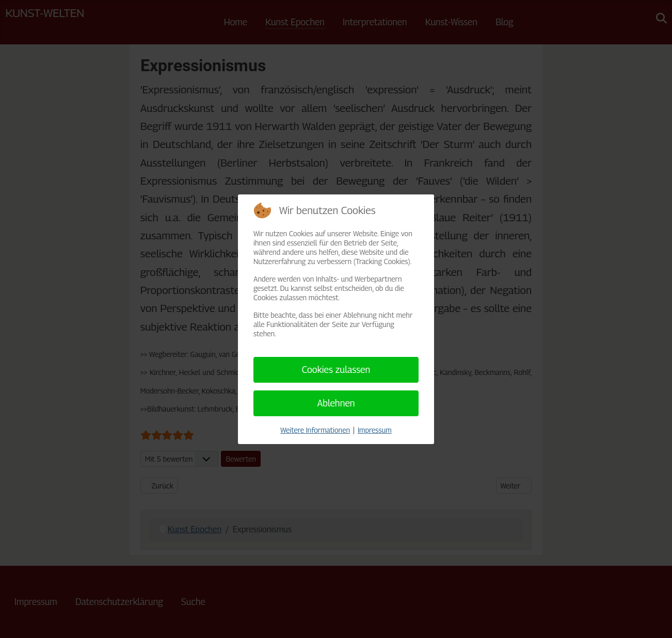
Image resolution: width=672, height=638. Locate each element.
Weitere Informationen (315, 430)
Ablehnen (336, 403)
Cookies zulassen (336, 370)
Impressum (375, 430)
